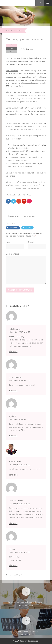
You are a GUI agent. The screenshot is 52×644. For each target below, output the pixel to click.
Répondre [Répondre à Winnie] (13, 566)
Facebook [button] (14, 228)
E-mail (31, 242)
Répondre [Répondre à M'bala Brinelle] (13, 391)
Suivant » (18, 575)
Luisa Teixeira (27, 49)
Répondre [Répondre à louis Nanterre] (13, 352)
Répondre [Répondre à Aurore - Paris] (13, 475)
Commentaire (13, 254)
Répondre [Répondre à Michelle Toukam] (13, 524)
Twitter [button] (29, 228)
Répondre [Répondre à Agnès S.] (13, 436)
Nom (8, 242)
